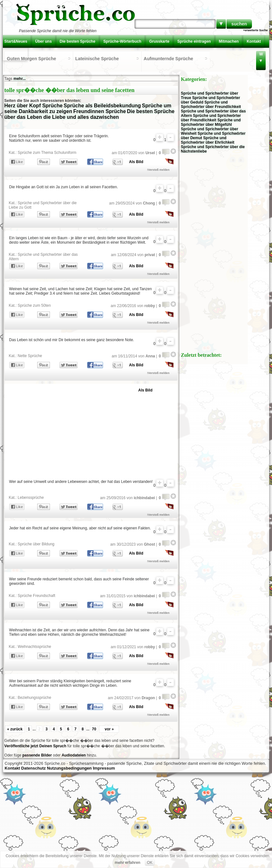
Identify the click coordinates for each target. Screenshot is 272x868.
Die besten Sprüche (78, 41)
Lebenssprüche (31, 498)
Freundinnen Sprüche (99, 111)
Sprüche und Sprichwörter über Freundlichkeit (211, 104)
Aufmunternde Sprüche (169, 59)
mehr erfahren (127, 863)
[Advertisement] (83, 430)
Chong (149, 203)
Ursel (150, 153)
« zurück (15, 729)
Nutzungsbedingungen (69, 768)
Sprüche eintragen (194, 41)
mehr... (20, 79)
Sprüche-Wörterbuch (122, 41)
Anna (150, 356)
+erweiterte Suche (255, 30)
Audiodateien (74, 755)
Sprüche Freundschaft (37, 596)
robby (150, 306)
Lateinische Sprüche (97, 59)
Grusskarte (159, 41)
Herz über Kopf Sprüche (34, 106)
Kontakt (254, 41)
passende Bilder (37, 755)
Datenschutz (34, 768)
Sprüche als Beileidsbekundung (102, 106)
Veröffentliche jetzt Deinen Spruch (35, 746)
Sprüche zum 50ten (34, 305)
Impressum (104, 768)
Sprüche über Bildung (36, 544)
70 (94, 729)
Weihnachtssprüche (35, 647)
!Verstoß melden (158, 170)
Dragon (148, 698)
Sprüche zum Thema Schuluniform (47, 153)
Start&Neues (16, 41)
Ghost (149, 544)
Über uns (44, 41)
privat (150, 255)
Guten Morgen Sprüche (32, 59)
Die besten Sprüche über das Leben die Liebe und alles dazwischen (90, 114)
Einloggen (15, 54)
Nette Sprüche (30, 356)
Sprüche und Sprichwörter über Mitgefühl (211, 122)
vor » (109, 729)
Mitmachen (229, 41)
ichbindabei (144, 498)
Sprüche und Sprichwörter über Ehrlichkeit (208, 140)
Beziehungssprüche (35, 698)
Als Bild (136, 162)
